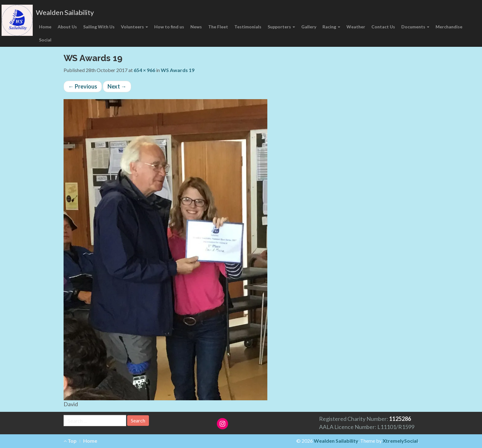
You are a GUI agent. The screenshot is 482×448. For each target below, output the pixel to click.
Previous (83, 86)
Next (117, 86)
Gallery (309, 27)
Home (45, 27)
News (196, 27)
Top (70, 441)
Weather (356, 27)
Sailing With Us (99, 27)
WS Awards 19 (178, 70)
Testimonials (248, 27)
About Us (67, 27)
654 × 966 (144, 70)
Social (45, 40)
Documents (415, 27)
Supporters (281, 27)
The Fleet (218, 27)
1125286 (400, 419)
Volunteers (134, 27)
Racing (331, 27)
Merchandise (449, 27)
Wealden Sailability (65, 12)
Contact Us (383, 27)
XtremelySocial (400, 441)
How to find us (169, 27)
